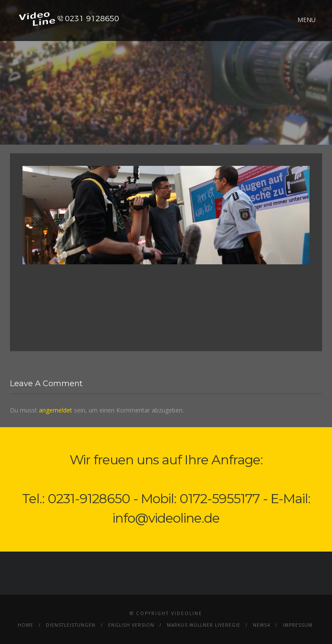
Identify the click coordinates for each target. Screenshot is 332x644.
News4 (262, 625)
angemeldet (56, 410)
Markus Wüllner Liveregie (204, 625)
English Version (131, 625)
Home (26, 625)
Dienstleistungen (71, 625)
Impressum (298, 625)
